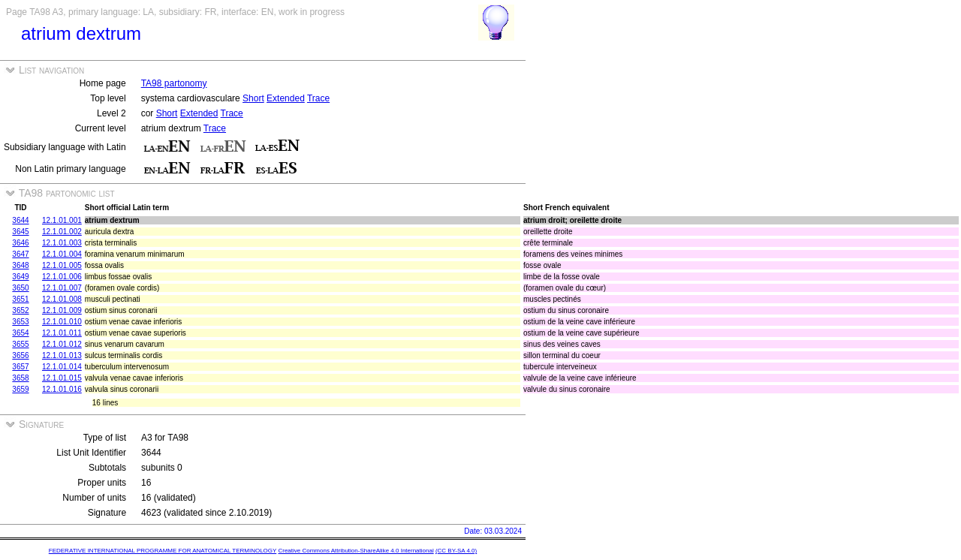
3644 (20, 220)
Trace (318, 98)
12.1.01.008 (62, 299)
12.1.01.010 (62, 322)
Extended (286, 98)
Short (253, 98)
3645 (20, 232)
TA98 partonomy (174, 83)
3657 (20, 367)
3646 (20, 243)
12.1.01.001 (62, 220)
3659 (20, 389)
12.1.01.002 (62, 232)
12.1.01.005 (62, 265)
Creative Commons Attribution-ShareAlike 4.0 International (355, 551)
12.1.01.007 (62, 288)
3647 (20, 254)
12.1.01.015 (62, 378)
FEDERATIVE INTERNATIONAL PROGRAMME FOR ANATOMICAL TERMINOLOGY (163, 551)
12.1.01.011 (62, 333)
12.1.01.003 (62, 243)
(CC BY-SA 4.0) (456, 551)
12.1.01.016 (62, 389)
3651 (20, 299)
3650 (20, 288)
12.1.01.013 (62, 355)
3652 (20, 310)
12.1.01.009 (62, 310)
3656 (20, 355)
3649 (20, 277)
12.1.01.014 (62, 367)
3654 (20, 333)
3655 (20, 344)
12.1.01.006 (62, 277)
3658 (20, 378)
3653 (20, 322)
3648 (20, 265)
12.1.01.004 (62, 254)
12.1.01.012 (62, 344)
